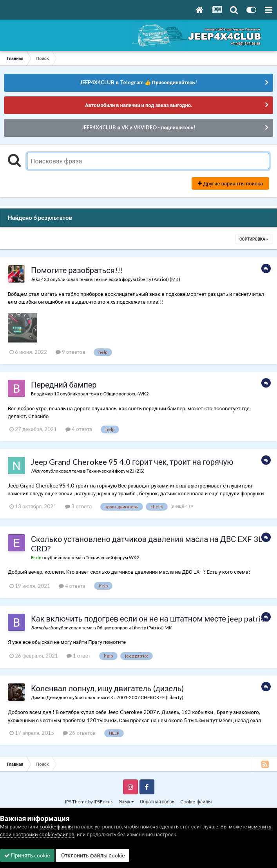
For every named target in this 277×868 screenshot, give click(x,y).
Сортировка (254, 239)
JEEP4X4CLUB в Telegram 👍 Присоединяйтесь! (138, 82)
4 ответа (79, 429)
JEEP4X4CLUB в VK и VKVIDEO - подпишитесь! (138, 127)
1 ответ (79, 656)
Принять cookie (27, 855)
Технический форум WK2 (113, 557)
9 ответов (71, 352)
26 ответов (79, 733)
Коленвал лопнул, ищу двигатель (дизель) (107, 688)
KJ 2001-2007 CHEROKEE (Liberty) (147, 697)
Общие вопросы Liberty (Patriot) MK (135, 627)
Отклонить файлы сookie (92, 855)
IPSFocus (103, 802)
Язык (126, 802)
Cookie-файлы (196, 802)
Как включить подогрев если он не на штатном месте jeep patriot (150, 618)
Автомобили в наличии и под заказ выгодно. (138, 105)
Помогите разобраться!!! (77, 270)
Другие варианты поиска (230, 183)
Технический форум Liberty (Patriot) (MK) (137, 279)
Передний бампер (64, 384)
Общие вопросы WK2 (126, 393)
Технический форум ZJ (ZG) (116, 471)
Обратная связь (157, 802)
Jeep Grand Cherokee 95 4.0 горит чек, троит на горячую (132, 462)
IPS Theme (76, 802)
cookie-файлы (56, 826)
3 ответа (78, 506)
